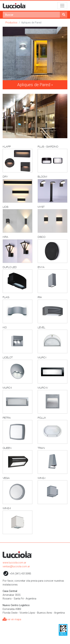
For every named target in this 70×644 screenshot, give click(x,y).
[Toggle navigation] (62, 6)
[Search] (31, 15)
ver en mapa (12, 619)
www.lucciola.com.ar (14, 563)
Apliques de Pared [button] (34, 85)
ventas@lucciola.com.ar (16, 567)
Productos (11, 23)
